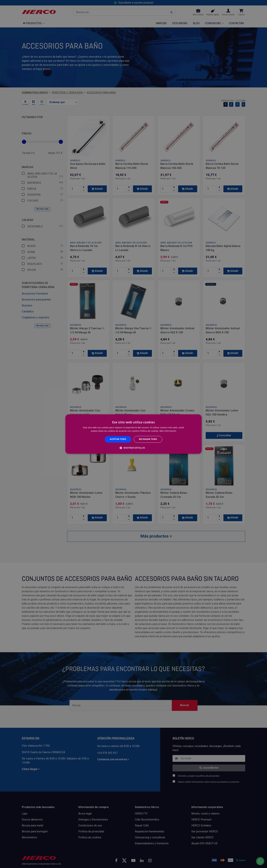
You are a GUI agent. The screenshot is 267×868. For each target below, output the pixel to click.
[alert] (133, 434)
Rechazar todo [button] (148, 439)
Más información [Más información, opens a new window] (168, 431)
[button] (133, 448)
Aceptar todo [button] (118, 439)
